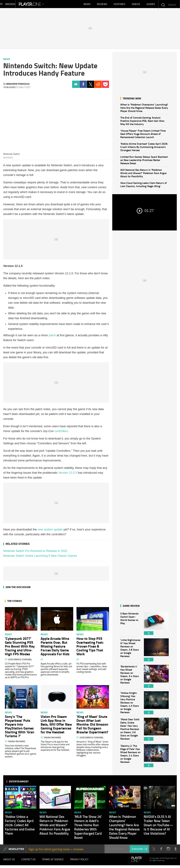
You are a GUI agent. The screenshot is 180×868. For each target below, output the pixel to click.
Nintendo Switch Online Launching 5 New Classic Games (40, 557)
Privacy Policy (79, 862)
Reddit (98, 86)
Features (120, 5)
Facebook (83, 86)
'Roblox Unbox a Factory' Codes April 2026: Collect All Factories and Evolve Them (20, 827)
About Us (9, 862)
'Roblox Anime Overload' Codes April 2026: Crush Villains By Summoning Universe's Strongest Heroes (144, 148)
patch (52, 337)
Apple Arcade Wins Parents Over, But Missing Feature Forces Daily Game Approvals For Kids (55, 648)
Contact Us (28, 862)
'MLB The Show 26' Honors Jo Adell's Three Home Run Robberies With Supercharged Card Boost (88, 829)
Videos (136, 5)
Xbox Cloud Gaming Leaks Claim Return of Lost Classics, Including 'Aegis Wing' (144, 186)
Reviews (102, 5)
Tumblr (176, 851)
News (87, 5)
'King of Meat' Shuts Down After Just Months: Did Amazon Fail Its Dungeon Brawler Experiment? (92, 726)
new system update (50, 531)
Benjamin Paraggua (18, 85)
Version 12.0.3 (68, 474)
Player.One (43, 5)
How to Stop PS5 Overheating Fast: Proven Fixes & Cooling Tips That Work (90, 648)
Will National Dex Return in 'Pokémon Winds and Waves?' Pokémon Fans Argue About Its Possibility (143, 175)
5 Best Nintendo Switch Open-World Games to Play (130, 625)
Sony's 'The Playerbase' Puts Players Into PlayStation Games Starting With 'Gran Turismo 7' (20, 728)
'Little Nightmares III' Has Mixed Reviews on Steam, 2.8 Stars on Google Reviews (130, 651)
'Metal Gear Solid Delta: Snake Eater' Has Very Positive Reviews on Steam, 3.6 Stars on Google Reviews (130, 731)
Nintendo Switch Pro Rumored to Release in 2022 (35, 553)
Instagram (168, 851)
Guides (151, 5)
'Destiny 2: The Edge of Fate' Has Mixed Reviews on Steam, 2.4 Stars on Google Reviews (130, 757)
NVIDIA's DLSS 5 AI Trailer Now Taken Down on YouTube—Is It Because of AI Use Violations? (158, 827)
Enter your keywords (163, 5)
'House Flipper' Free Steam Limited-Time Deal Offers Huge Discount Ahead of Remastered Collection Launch (143, 135)
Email (76, 86)
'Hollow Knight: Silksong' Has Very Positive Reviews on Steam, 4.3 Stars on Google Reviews (130, 704)
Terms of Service (53, 862)
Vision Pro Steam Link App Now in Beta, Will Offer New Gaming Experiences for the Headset (56, 726)
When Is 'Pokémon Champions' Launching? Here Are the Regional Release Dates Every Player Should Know (144, 109)
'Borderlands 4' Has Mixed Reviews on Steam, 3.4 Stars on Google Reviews (130, 678)
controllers (61, 433)
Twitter (91, 86)
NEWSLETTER (16, 851)
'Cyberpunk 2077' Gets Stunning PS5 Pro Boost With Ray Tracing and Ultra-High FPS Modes (20, 648)
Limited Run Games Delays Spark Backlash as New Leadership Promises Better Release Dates (144, 162)
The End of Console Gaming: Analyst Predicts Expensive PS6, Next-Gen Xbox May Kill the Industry (142, 122)
